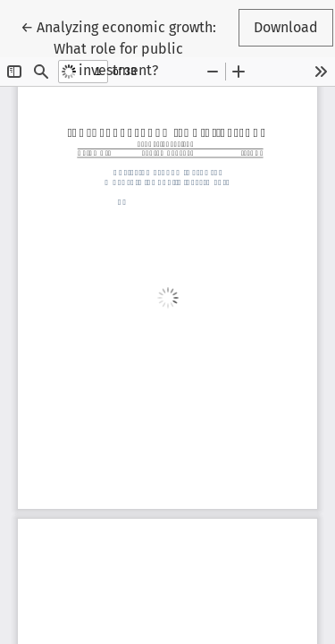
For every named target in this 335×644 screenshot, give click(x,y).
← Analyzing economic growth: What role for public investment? (118, 47)
